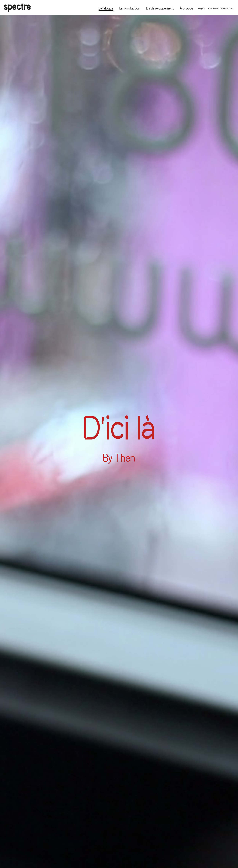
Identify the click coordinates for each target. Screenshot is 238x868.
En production (130, 8)
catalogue (106, 8)
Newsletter (227, 8)
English (202, 8)
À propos (187, 8)
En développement (160, 8)
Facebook (213, 8)
